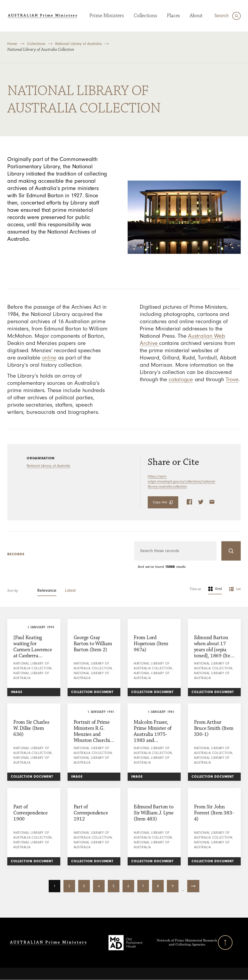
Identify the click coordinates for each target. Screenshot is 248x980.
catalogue (181, 379)
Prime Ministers (107, 16)
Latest (70, 590)
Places (173, 16)
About (196, 16)
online (49, 358)
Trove (232, 379)
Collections (145, 16)
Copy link (160, 502)
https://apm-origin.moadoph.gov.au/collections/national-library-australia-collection (182, 481)
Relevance (47, 590)
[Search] (228, 16)
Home (12, 44)
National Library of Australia (78, 44)
